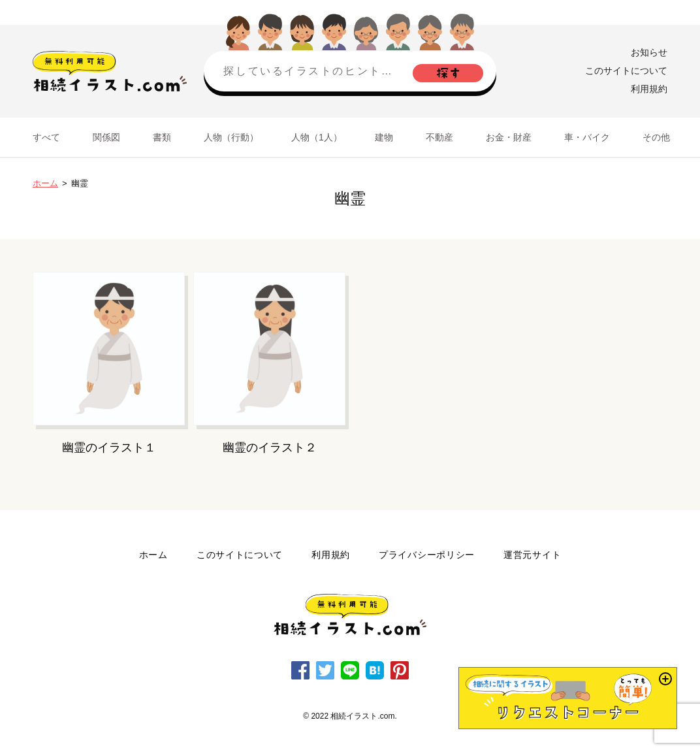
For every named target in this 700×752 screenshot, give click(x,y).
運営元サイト (532, 555)
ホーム (45, 183)
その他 (656, 137)
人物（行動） (231, 137)
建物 (384, 137)
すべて (46, 137)
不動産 (439, 137)
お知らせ (649, 52)
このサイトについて (626, 71)
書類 (162, 137)
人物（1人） (317, 137)
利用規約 (649, 89)
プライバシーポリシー (427, 555)
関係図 (106, 137)
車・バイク (587, 137)
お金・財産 (509, 137)
